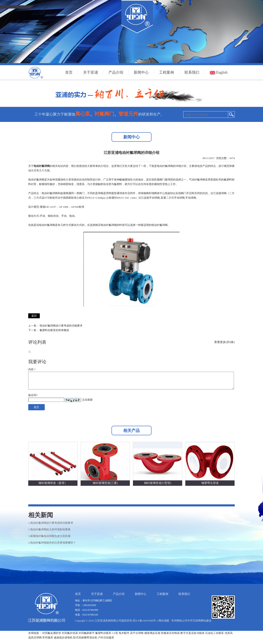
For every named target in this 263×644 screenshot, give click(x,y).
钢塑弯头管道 (210, 483)
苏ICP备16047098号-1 (145, 621)
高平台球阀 (137, 633)
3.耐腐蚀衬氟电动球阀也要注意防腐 (49, 536)
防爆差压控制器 (170, 633)
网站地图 (164, 621)
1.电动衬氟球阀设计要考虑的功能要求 (51, 523)
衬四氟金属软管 (52, 633)
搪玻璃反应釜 (152, 633)
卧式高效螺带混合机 (85, 638)
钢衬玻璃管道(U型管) (158, 483)
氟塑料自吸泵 (103, 633)
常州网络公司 (179, 621)
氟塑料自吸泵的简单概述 (54, 330)
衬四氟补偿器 (70, 633)
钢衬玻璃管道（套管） (53, 483)
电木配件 (124, 633)
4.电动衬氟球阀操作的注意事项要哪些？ (52, 543)
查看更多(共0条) (224, 342)
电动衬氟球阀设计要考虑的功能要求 (61, 326)
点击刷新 (87, 400)
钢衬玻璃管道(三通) (105, 483)
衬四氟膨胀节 (87, 633)
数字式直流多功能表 (192, 633)
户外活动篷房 (106, 638)
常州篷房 (48, 638)
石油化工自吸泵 (214, 633)
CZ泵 (115, 633)
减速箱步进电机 (63, 638)
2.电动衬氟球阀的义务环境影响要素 (49, 529)
